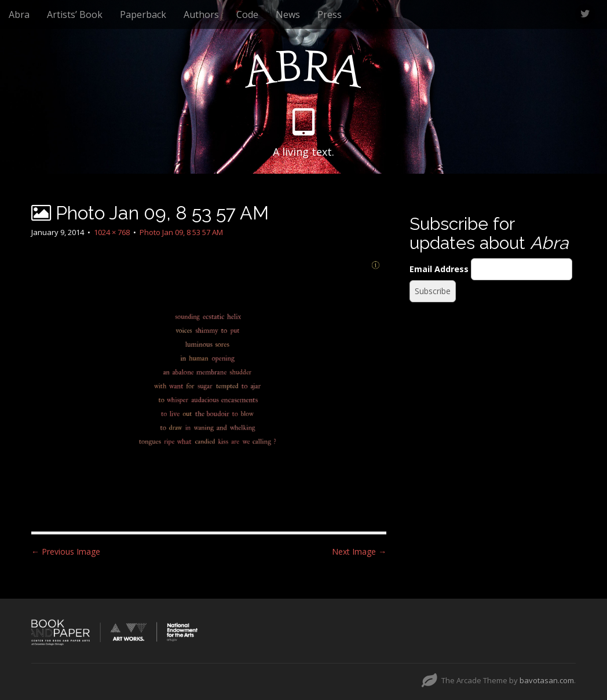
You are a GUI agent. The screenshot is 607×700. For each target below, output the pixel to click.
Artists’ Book (75, 14)
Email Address (439, 269)
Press (330, 14)
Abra (19, 14)
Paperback (143, 14)
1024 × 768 (112, 232)
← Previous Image (66, 551)
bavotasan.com (547, 680)
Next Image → (359, 551)
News (288, 14)
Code (247, 14)
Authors (201, 14)
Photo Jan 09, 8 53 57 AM (181, 232)
